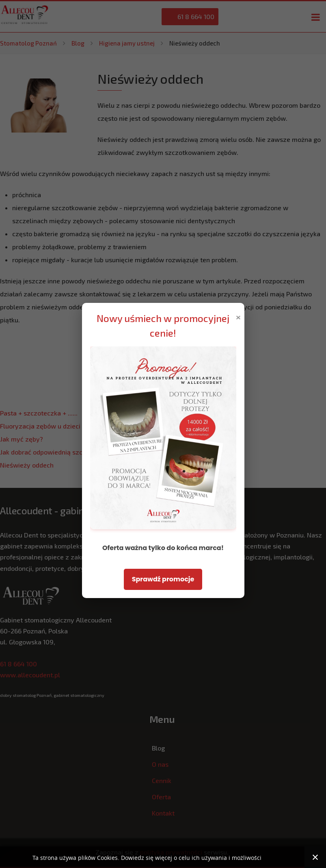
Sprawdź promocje (163, 579)
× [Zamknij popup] (238, 317)
